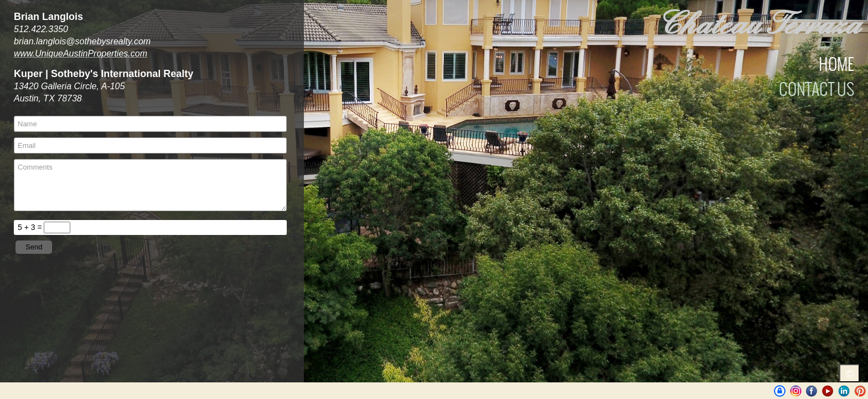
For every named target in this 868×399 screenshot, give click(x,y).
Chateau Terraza (758, 24)
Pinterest (860, 391)
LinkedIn (844, 391)
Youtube (828, 391)
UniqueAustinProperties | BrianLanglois (780, 391)
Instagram (796, 391)
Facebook (812, 391)
